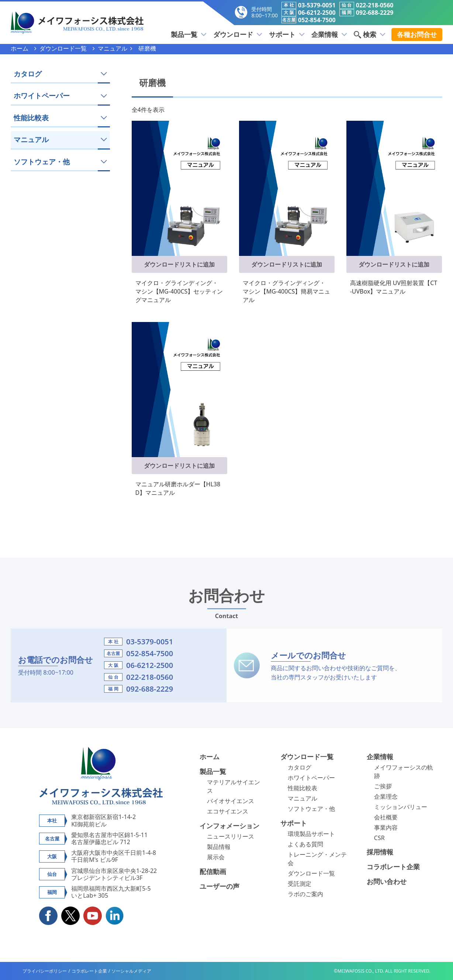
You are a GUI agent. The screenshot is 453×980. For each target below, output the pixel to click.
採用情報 (380, 852)
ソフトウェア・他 (311, 809)
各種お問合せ (417, 34)
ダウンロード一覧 (307, 757)
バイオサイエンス (231, 801)
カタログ (300, 767)
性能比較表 (302, 788)
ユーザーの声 (219, 886)
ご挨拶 (383, 786)
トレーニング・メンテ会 (317, 859)
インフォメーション (229, 826)
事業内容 (386, 827)
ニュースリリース (231, 836)
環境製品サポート (311, 834)
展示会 (216, 857)
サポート (289, 34)
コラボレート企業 (393, 867)
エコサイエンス (228, 811)
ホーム (210, 757)
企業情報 (331, 34)
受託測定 (300, 884)
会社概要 (386, 817)
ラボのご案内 (305, 894)
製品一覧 (193, 34)
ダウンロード (241, 34)
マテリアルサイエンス (234, 786)
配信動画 (213, 871)
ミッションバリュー (401, 807)
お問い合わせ (387, 881)
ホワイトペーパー (311, 778)
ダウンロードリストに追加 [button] (179, 264)
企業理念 (386, 796)
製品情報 (219, 847)
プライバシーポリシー (45, 971)
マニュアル (302, 798)
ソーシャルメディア (131, 971)
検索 (370, 34)
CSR (379, 838)
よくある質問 (305, 844)
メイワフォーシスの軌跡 (404, 772)
